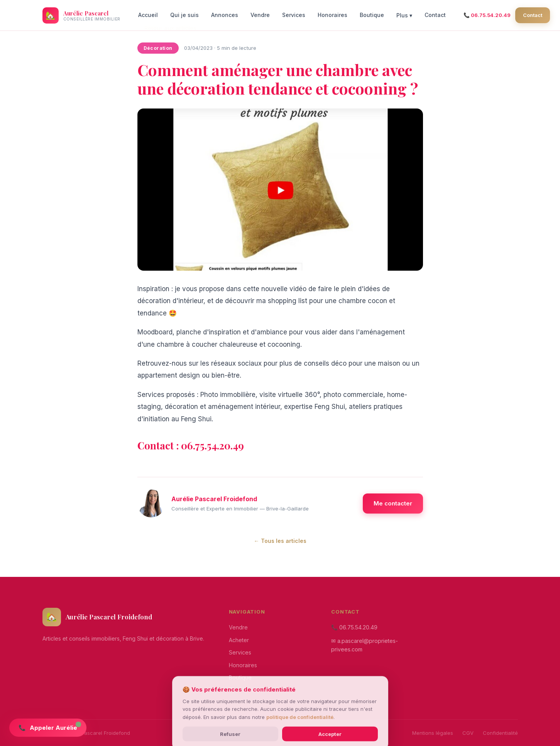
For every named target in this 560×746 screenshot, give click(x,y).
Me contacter (393, 503)
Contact (435, 15)
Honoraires (332, 15)
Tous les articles (250, 690)
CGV (468, 733)
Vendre (260, 15)
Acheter (239, 640)
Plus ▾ (404, 15)
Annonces (225, 15)
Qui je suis (184, 15)
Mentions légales (433, 733)
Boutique (372, 15)
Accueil (148, 15)
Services (294, 15)
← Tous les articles (280, 541)
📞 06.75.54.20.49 (487, 15)
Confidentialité (500, 733)
